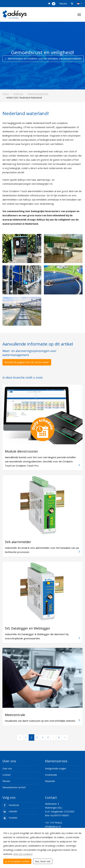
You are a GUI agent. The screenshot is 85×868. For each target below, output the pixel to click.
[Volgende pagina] (65, 737)
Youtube (10, 818)
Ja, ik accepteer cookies (17, 861)
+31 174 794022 (54, 823)
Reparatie (50, 781)
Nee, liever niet (43, 861)
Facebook (11, 805)
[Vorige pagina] (20, 737)
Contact (7, 775)
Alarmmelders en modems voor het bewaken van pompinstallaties (43, 59)
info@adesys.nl (53, 827)
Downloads (51, 775)
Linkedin (10, 811)
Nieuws (63, 3)
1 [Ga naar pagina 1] (26, 737)
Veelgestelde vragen (56, 768)
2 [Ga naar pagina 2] (31, 737)
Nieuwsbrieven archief (14, 787)
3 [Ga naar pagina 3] (37, 737)
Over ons (7, 768)
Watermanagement (38, 94)
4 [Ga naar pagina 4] (42, 737)
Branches (18, 94)
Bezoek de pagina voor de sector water (27, 362)
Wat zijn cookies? (23, 854)
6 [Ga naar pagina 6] (59, 737)
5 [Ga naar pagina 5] (48, 737)
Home (6, 94)
